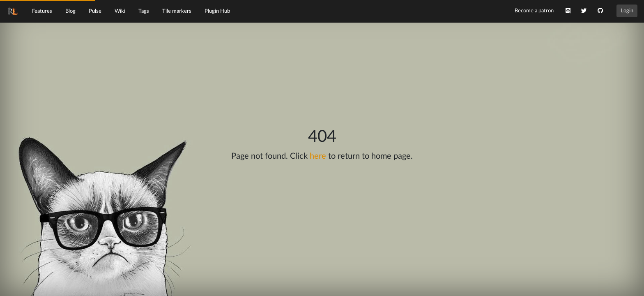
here (318, 156)
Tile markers (177, 11)
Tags (144, 11)
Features (42, 11)
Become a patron (534, 11)
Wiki (120, 11)
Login (627, 11)
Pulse (95, 11)
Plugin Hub (217, 11)
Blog (70, 11)
